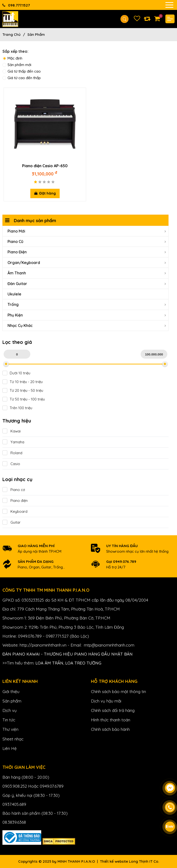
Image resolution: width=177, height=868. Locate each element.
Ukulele (14, 294)
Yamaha (13, 442)
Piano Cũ (87, 242)
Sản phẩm (36, 34)
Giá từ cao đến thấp (22, 78)
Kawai (12, 431)
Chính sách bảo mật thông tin (118, 691)
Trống (87, 304)
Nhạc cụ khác (87, 325)
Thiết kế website (114, 861)
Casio (11, 464)
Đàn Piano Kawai (21, 654)
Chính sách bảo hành (110, 729)
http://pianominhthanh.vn (43, 645)
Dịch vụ (10, 710)
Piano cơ (14, 490)
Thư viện (10, 729)
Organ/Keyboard (87, 263)
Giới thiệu (11, 691)
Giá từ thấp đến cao (22, 71)
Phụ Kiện (87, 315)
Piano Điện (87, 252)
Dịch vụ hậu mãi (106, 701)
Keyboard (15, 511)
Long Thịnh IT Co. (144, 861)
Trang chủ (12, 34)
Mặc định (12, 58)
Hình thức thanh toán (111, 720)
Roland (12, 453)
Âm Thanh (87, 273)
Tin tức (9, 720)
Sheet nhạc (13, 739)
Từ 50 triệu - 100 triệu (24, 399)
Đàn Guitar (87, 284)
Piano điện (15, 501)
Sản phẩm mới (17, 65)
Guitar (12, 522)
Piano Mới (87, 231)
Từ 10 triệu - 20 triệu (23, 382)
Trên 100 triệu (17, 408)
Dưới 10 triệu (16, 373)
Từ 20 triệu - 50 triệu (23, 391)
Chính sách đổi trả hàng (113, 710)
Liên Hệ (10, 748)
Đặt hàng (45, 193)
